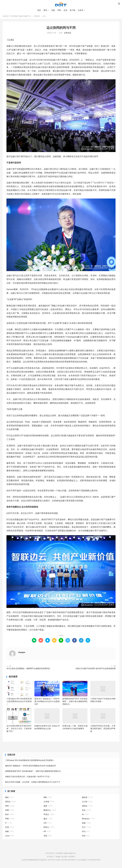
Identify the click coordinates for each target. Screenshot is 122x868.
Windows (88, 819)
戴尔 (48, 819)
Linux (9, 836)
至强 (10, 828)
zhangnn (22, 653)
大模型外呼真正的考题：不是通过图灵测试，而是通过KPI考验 (103, 729)
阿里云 (49, 828)
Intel (86, 836)
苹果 (10, 819)
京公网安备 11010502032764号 (89, 861)
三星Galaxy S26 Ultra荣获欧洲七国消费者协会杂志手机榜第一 (19, 702)
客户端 (73, 10)
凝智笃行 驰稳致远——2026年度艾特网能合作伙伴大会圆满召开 (47, 702)
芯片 (86, 828)
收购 (86, 824)
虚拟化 (87, 807)
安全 (86, 811)
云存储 (49, 802)
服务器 (87, 798)
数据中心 (50, 811)
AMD (10, 811)
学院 (59, 10)
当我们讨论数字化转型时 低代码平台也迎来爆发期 (95, 669)
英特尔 (10, 802)
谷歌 (48, 836)
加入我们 (65, 857)
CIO (48, 824)
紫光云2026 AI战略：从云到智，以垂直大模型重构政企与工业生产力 (33, 783)
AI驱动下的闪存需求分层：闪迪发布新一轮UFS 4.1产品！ (28, 777)
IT (9, 824)
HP (47, 832)
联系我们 (72, 857)
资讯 (45, 10)
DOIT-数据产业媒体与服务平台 (61, 5)
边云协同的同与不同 (61, 28)
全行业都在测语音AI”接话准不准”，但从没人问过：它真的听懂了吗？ (19, 729)
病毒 (10, 832)
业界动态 (37, 17)
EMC (10, 807)
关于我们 (50, 857)
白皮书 (81, 10)
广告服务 (57, 857)
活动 (65, 10)
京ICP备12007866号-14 (69, 861)
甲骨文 (49, 815)
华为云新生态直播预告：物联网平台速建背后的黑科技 (28, 669)
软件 (10, 815)
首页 (39, 10)
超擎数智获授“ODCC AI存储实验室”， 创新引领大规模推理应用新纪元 (75, 702)
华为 (86, 832)
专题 (53, 10)
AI (85, 815)
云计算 (87, 802)
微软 (10, 798)
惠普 (48, 807)
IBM (48, 798)
